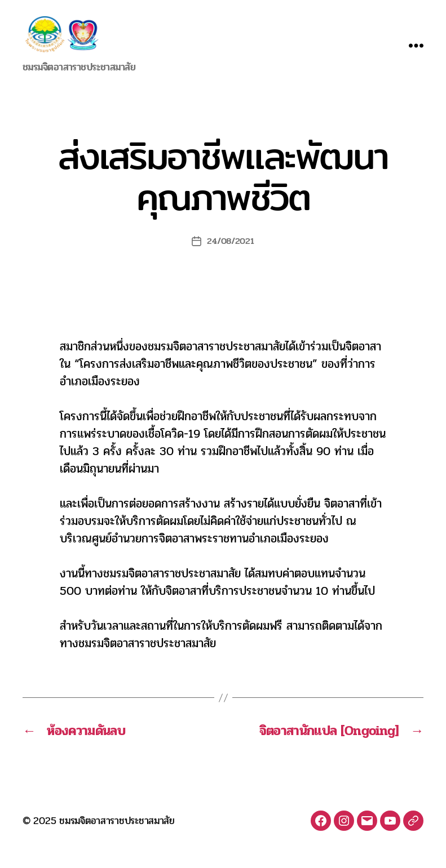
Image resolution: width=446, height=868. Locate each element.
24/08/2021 (230, 254)
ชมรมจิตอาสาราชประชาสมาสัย (117, 834)
